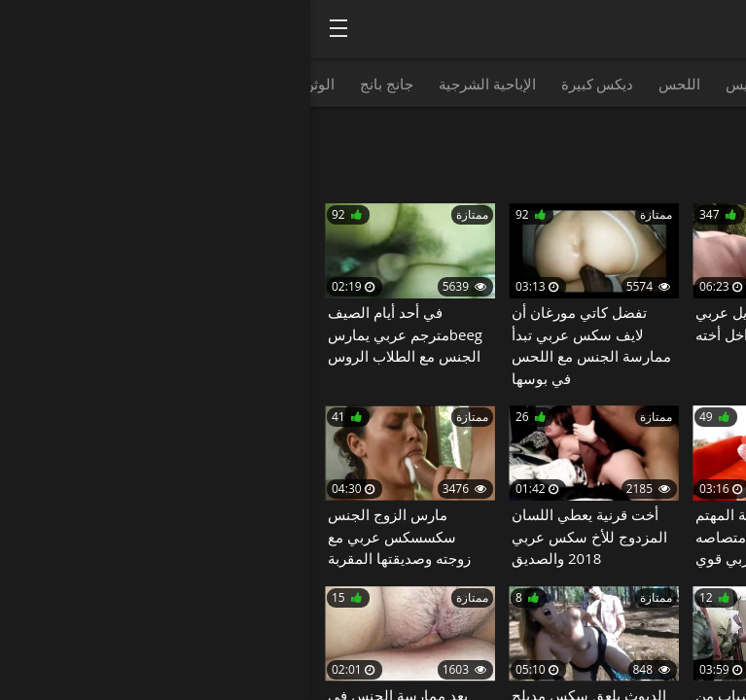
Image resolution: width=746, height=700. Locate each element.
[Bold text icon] (28, 28)
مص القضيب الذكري (578, 84)
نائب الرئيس (453, 84)
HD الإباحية (699, 84)
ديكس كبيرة (287, 84)
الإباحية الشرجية (177, 84)
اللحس (369, 84)
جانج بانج (76, 84)
